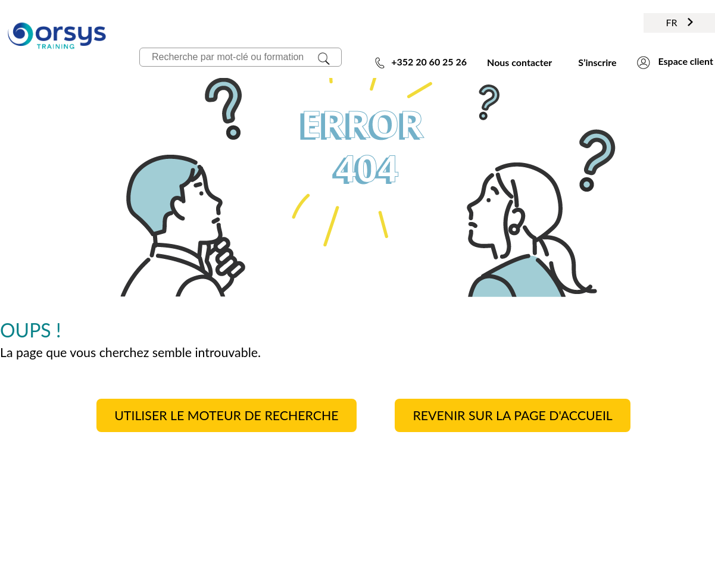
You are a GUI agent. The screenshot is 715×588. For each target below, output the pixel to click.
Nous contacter (519, 62)
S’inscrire (597, 62)
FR (679, 22)
